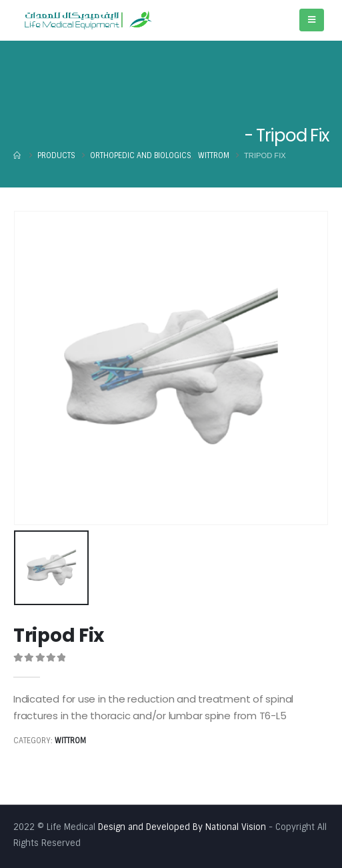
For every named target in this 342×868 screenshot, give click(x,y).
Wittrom (70, 741)
